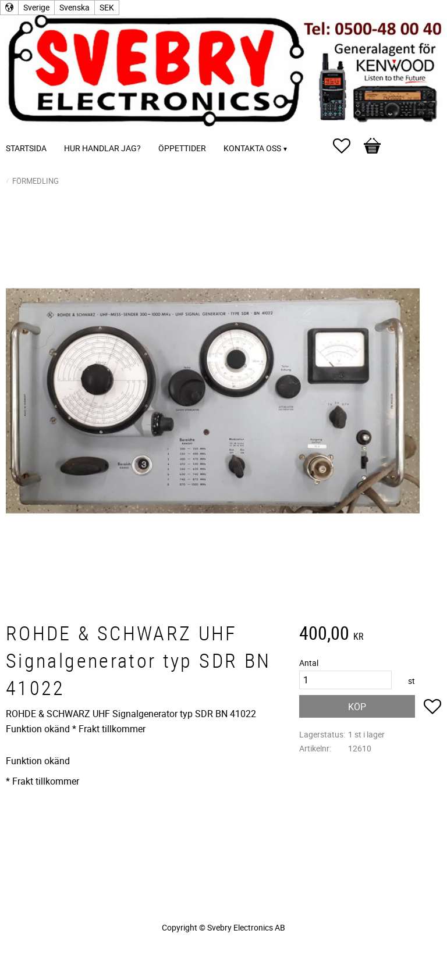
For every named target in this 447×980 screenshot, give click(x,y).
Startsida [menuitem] (26, 148)
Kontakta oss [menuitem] (252, 148)
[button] (347, 146)
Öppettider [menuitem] (182, 148)
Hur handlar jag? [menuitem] (102, 148)
